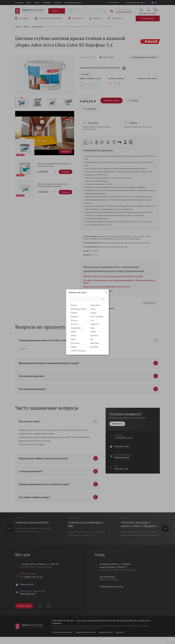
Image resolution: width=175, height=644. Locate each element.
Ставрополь (95, 324)
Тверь (92, 328)
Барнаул (74, 313)
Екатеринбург (76, 328)
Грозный (74, 324)
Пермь (93, 309)
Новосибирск (96, 305)
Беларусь (74, 317)
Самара (93, 313)
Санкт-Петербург (97, 317)
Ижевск (74, 332)
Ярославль (94, 347)
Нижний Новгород (78, 351)
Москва (74, 305)
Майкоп (74, 347)
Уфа (92, 339)
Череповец (95, 343)
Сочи (92, 320)
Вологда (74, 320)
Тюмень (93, 332)
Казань (73, 335)
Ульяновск (94, 335)
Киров (73, 339)
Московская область (79, 309)
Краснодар (75, 343)
